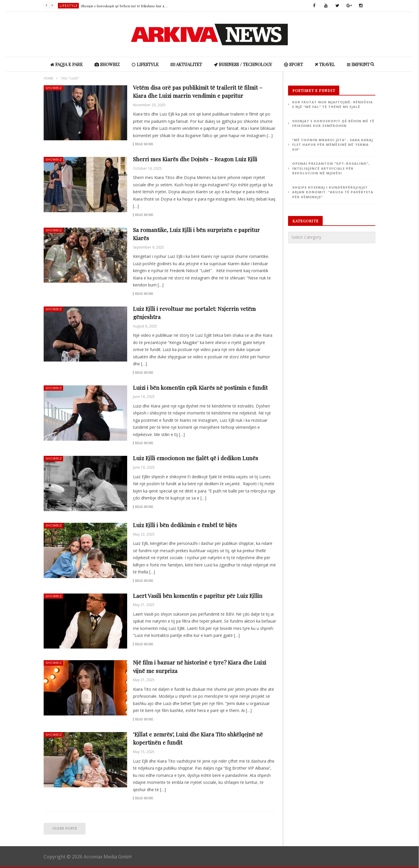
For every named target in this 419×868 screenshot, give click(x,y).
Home (48, 78)
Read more (144, 144)
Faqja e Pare (66, 64)
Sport (293, 64)
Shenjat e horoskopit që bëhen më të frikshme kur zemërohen (125, 6)
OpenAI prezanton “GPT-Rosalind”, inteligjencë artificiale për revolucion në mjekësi (331, 168)
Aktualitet (186, 64)
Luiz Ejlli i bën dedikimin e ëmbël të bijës (185, 525)
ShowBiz (107, 64)
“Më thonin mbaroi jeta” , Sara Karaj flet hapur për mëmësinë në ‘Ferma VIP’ (333, 145)
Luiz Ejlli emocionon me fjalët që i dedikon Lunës (196, 458)
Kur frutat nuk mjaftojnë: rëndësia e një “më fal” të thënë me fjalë (332, 104)
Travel (325, 64)
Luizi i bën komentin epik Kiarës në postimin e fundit (200, 387)
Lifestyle (69, 6)
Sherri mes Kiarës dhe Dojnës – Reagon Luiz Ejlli (195, 159)
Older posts (65, 828)
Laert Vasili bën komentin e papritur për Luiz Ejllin (198, 596)
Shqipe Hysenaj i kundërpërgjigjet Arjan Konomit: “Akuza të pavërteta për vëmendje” (333, 192)
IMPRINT (358, 64)
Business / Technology (243, 64)
